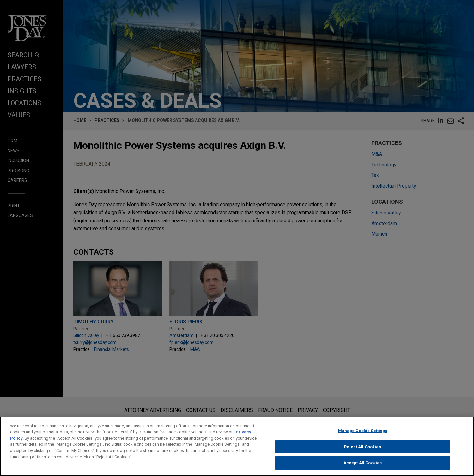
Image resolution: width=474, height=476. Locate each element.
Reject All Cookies (362, 450)
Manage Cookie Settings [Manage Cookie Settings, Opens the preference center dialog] (363, 434)
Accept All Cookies (363, 467)
